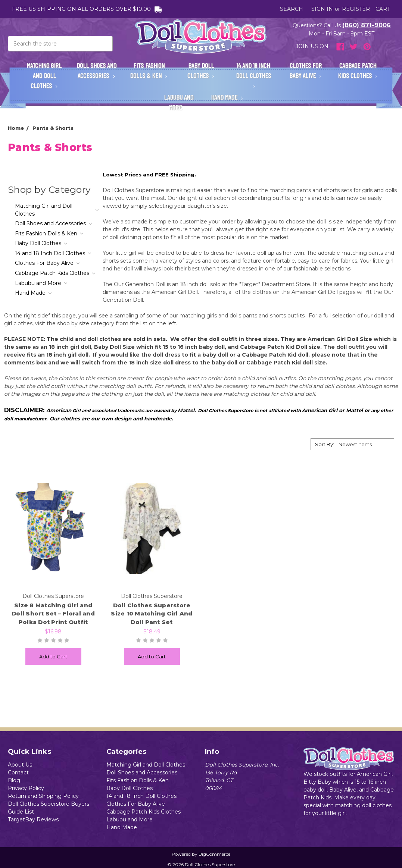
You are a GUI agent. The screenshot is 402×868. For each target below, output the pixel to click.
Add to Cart (53, 657)
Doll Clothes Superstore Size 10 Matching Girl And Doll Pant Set (152, 614)
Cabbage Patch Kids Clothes (358, 70)
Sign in (322, 9)
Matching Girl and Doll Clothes (44, 75)
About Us (20, 765)
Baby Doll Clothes (201, 70)
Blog (14, 780)
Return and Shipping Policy (43, 796)
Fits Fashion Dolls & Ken (149, 70)
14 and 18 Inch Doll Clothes (253, 74)
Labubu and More (179, 102)
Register (356, 9)
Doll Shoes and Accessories (96, 70)
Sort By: (325, 444)
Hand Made (227, 97)
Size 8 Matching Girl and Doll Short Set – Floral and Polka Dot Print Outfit (53, 614)
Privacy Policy (26, 788)
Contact (18, 773)
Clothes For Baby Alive (306, 70)
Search (292, 9)
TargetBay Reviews (33, 820)
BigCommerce (214, 854)
